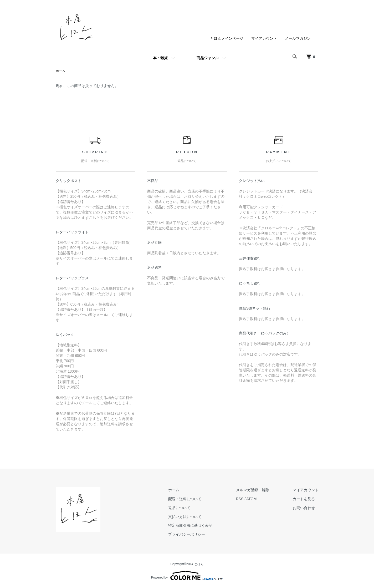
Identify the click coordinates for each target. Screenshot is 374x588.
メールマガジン (298, 38)
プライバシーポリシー (187, 534)
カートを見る (304, 499)
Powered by (187, 575)
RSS (240, 499)
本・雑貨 (160, 58)
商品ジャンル (208, 58)
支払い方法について (185, 517)
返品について (179, 508)
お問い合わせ (304, 508)
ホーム (60, 71)
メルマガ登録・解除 (253, 490)
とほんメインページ (227, 38)
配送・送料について (185, 499)
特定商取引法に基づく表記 (190, 525)
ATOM (251, 499)
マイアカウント (264, 38)
